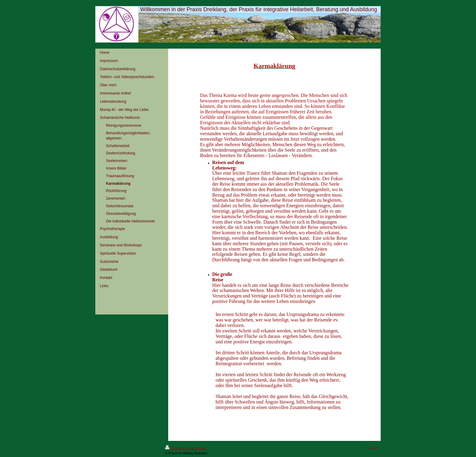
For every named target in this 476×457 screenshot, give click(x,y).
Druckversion (178, 448)
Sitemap (200, 448)
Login (374, 447)
